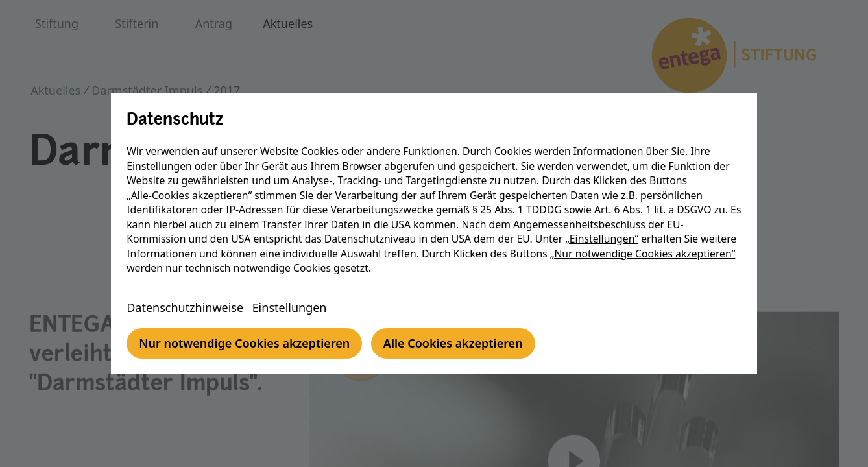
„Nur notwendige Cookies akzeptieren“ (645, 254)
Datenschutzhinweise (187, 307)
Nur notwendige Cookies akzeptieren (246, 343)
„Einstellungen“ (604, 239)
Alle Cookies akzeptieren (455, 343)
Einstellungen (292, 307)
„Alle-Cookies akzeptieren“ (191, 195)
